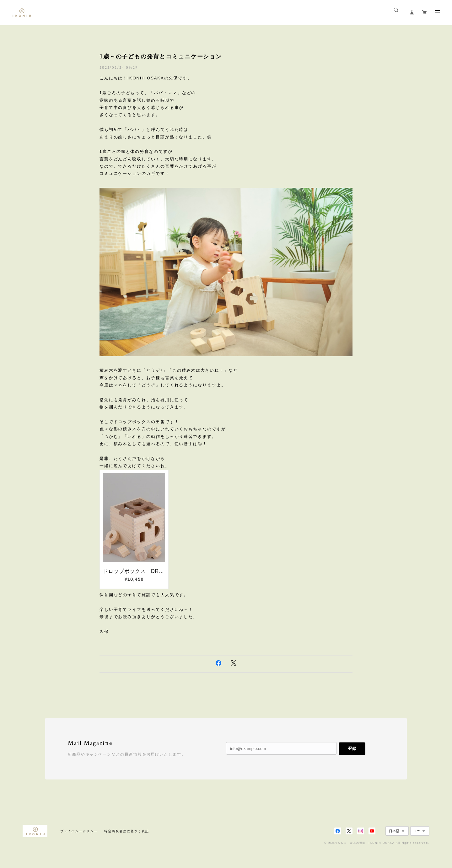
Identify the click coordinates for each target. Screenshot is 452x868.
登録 (352, 749)
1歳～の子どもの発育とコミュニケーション (161, 57)
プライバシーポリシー (79, 831)
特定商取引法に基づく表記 (127, 831)
